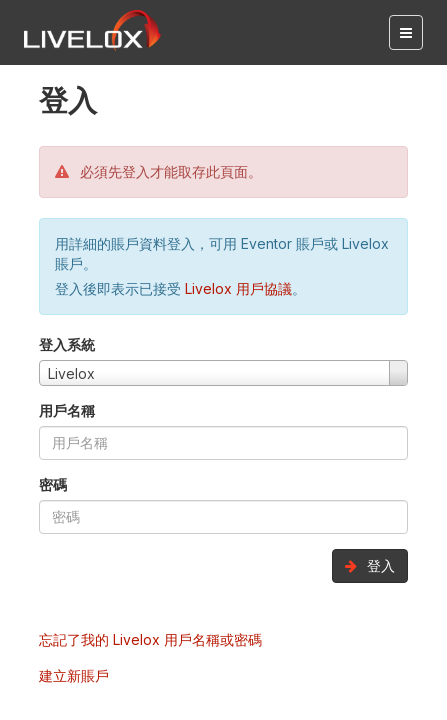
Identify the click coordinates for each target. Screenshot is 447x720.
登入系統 (67, 344)
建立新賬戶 (74, 675)
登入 (370, 565)
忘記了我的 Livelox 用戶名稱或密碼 (150, 639)
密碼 (53, 484)
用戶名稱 (67, 410)
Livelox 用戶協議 (238, 288)
